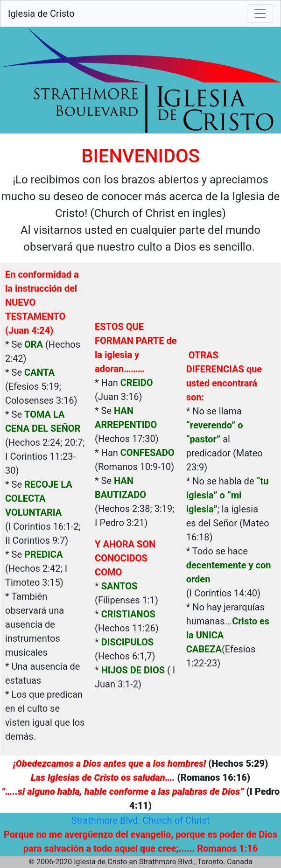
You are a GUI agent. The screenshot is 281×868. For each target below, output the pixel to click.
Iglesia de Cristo (41, 14)
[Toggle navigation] (260, 14)
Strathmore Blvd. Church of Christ (141, 820)
